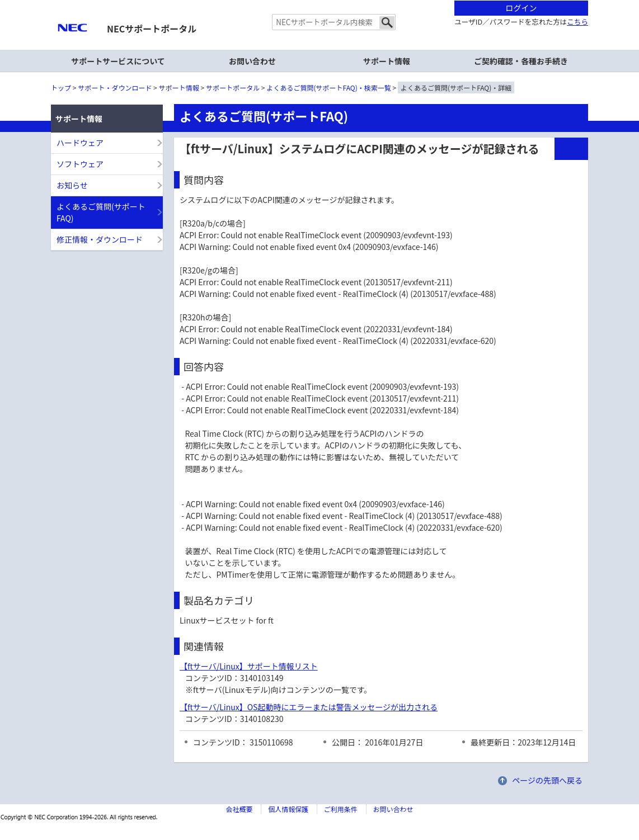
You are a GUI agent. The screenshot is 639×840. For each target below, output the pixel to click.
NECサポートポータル (152, 29)
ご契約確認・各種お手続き (521, 61)
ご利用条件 (341, 809)
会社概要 (239, 809)
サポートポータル (233, 88)
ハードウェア (80, 143)
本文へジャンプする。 (319, 1)
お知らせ (72, 185)
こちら (577, 22)
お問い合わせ (252, 61)
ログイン (521, 8)
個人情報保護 (288, 809)
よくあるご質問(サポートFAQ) (101, 212)
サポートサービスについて (118, 61)
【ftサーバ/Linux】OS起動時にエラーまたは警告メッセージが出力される (309, 707)
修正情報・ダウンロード (100, 239)
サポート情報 (179, 88)
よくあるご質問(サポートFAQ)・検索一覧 (329, 88)
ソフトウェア (80, 164)
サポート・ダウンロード (115, 88)
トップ (61, 88)
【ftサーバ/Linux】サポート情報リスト (249, 666)
